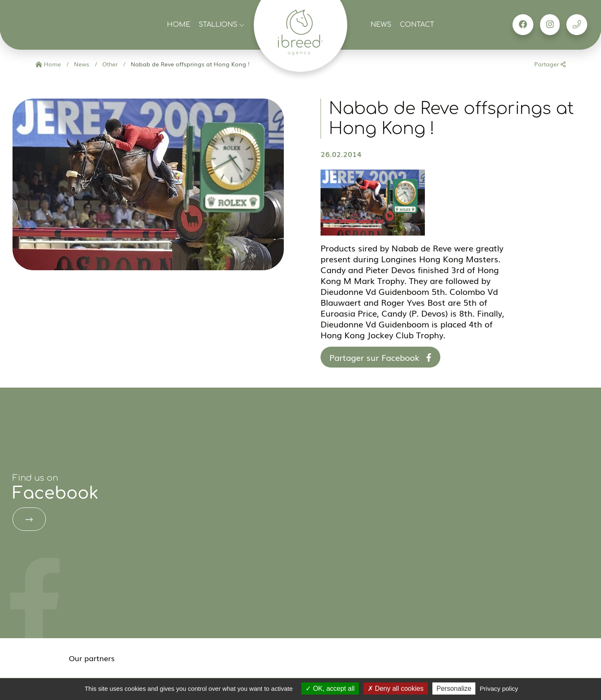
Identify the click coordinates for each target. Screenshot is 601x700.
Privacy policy (499, 689)
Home (179, 25)
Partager (550, 64)
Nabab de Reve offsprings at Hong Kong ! (189, 64)
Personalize (454, 689)
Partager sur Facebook (380, 357)
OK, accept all (330, 689)
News (381, 25)
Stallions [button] (221, 25)
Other (109, 64)
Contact (417, 25)
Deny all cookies (396, 689)
